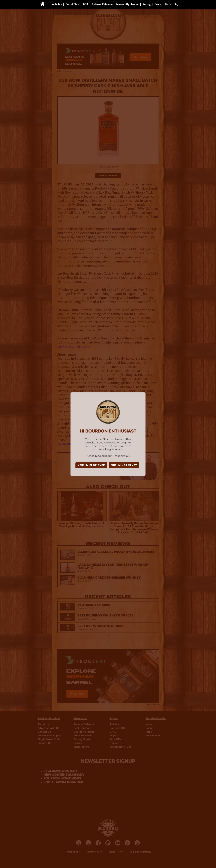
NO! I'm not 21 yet (124, 465)
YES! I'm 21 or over (91, 465)
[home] (42, 4)
